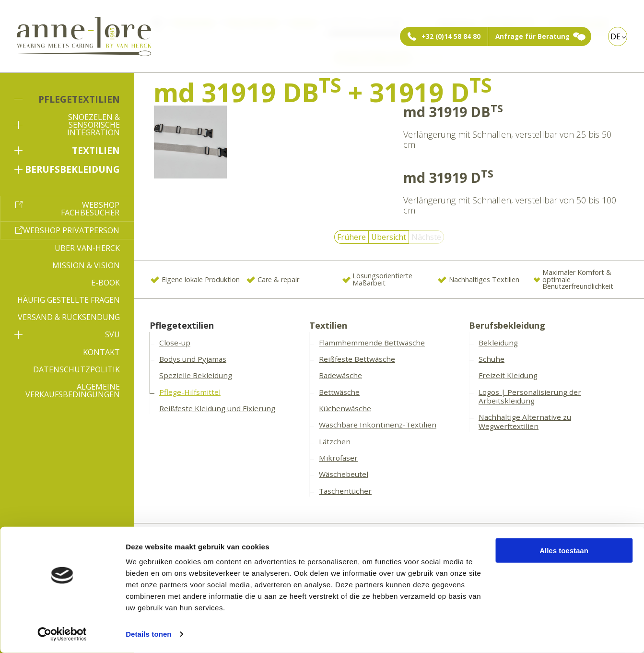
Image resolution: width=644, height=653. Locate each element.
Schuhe (492, 359)
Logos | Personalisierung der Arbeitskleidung (530, 397)
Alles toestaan (564, 551)
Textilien (67, 150)
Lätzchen (335, 441)
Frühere (351, 237)
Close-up (175, 343)
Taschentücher (345, 491)
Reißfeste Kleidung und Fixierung (217, 408)
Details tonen (148, 634)
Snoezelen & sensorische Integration (67, 125)
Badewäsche (340, 375)
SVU (67, 334)
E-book (105, 283)
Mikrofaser (338, 458)
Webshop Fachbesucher (90, 209)
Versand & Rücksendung (69, 317)
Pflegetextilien (67, 99)
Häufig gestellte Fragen (69, 300)
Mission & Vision (86, 265)
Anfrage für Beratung (533, 36)
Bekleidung (498, 343)
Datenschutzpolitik (76, 369)
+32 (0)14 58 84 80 (451, 36)
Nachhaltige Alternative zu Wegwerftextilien (525, 421)
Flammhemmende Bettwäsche (372, 343)
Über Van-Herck (87, 248)
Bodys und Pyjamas (193, 359)
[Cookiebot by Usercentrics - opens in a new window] (62, 634)
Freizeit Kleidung (508, 375)
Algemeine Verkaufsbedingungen (73, 391)
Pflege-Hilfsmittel (190, 392)
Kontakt (101, 352)
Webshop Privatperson (71, 230)
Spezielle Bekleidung (196, 375)
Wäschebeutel (344, 474)
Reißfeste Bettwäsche (357, 359)
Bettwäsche (339, 392)
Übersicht (389, 237)
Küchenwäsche (345, 408)
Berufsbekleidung (67, 169)
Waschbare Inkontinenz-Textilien (378, 425)
